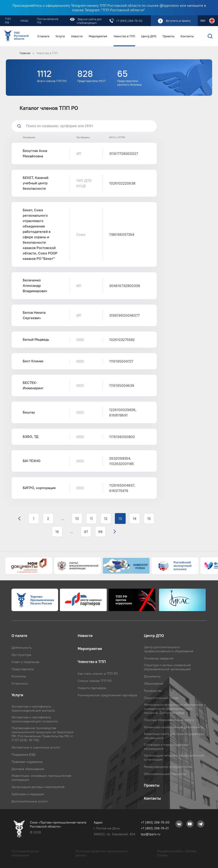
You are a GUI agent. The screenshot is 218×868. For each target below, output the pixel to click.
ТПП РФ (8, 21)
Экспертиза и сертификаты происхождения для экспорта (33, 708)
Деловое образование (28, 769)
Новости (77, 36)
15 (149, 519)
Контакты (187, 36)
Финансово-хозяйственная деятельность (174, 727)
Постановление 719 (48, 21)
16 (57, 532)
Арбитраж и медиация (28, 794)
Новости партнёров (92, 688)
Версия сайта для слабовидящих (89, 21)
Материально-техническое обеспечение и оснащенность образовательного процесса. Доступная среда (175, 709)
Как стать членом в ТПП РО (98, 674)
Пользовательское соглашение (25, 853)
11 (91, 519)
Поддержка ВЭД (23, 754)
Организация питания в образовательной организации (174, 757)
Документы (152, 676)
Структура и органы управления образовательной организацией (167, 667)
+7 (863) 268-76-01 (155, 828)
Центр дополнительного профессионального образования (169, 649)
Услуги (60, 36)
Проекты (168, 36)
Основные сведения (159, 658)
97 (86, 532)
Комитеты (19, 676)
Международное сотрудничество (168, 767)
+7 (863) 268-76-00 (129, 21)
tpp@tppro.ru (151, 834)
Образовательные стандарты (165, 774)
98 (100, 532)
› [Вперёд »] (115, 532)
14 (135, 519)
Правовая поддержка (27, 762)
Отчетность (20, 683)
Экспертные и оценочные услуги (36, 747)
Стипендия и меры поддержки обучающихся (166, 747)
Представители (23, 669)
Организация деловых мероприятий (38, 787)
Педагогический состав (161, 698)
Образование (154, 683)
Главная (25, 53)
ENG (203, 21)
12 (106, 519)
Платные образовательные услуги (169, 720)
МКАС (25, 21)
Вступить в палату (178, 21)
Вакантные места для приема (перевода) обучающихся (174, 736)
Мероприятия (98, 36)
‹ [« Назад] (19, 519)
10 (77, 519)
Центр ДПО (149, 36)
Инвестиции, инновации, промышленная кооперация (41, 778)
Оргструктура (21, 655)
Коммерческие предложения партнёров (107, 695)
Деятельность (22, 648)
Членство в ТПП (124, 36)
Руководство (153, 691)
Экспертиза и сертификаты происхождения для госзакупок (35, 719)
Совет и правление (25, 662)
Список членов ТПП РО (95, 681)
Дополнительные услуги (30, 801)
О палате (43, 36)
